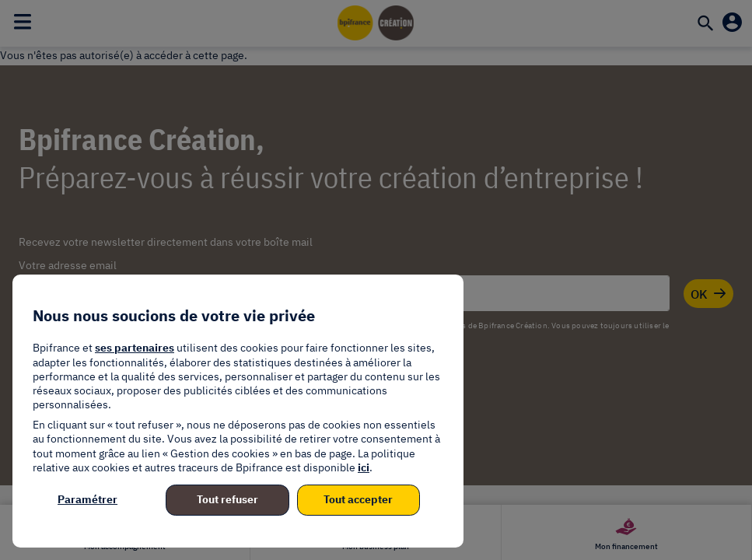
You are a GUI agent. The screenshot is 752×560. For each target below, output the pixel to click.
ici (364, 467)
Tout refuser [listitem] (227, 499)
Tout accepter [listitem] (358, 499)
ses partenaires (135, 348)
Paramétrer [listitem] (87, 499)
